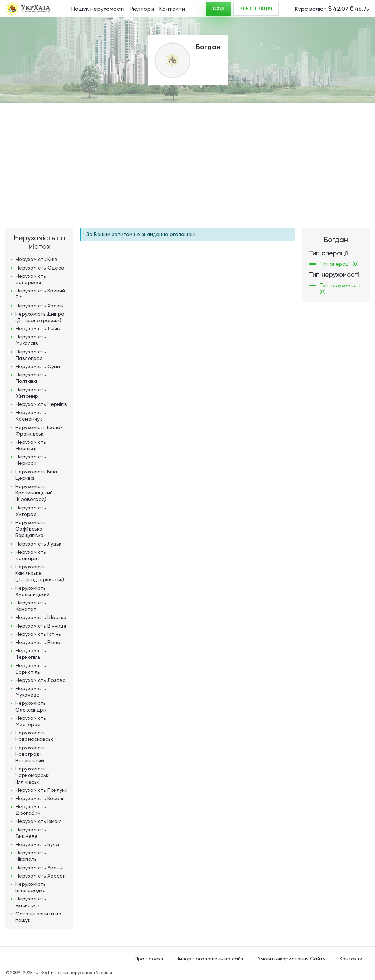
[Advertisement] (187, 157)
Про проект (149, 959)
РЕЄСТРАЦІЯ (256, 9)
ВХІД (219, 9)
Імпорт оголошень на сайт (211, 959)
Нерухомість (37, 259)
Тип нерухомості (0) (340, 288)
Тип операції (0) (339, 264)
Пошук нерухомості (98, 9)
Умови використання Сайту (292, 959)
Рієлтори (142, 9)
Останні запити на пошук (38, 917)
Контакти (172, 9)
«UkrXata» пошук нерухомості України (73, 973)
